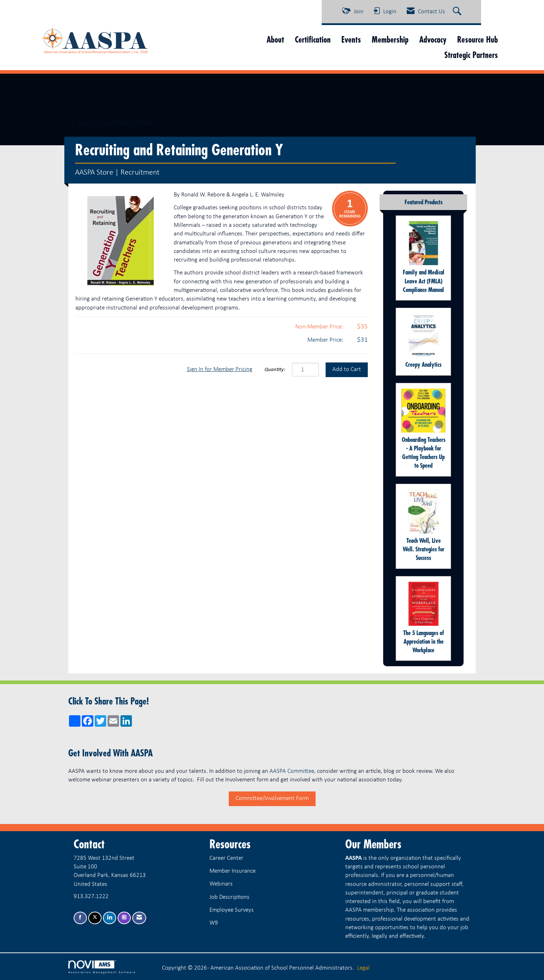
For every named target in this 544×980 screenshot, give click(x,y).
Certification (313, 40)
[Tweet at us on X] (95, 918)
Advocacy (433, 40)
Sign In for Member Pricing (220, 369)
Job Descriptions (229, 897)
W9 (214, 923)
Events (351, 40)
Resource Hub (478, 40)
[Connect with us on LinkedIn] (110, 918)
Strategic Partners (471, 55)
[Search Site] (458, 12)
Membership (390, 40)
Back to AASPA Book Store (112, 123)
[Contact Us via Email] (139, 918)
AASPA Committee (292, 771)
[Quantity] (305, 370)
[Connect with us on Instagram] (124, 918)
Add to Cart (347, 369)
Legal (363, 968)
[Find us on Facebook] (80, 918)
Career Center (226, 858)
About (275, 40)
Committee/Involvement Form (272, 798)
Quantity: (275, 370)
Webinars (221, 884)
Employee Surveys (232, 910)
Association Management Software (102, 967)
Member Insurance (233, 871)
